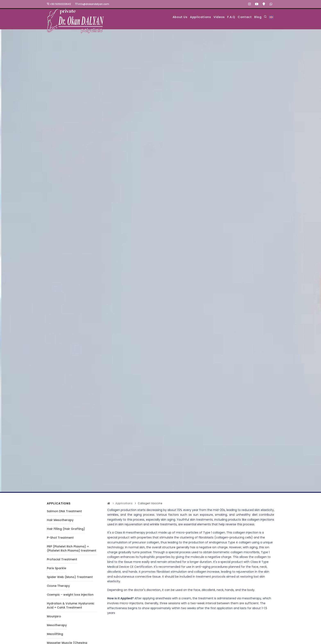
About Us (159, 17)
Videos (206, 17)
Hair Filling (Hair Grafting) (66, 529)
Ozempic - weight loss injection (70, 595)
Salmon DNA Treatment (64, 511)
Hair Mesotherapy (60, 520)
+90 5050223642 (59, 4)
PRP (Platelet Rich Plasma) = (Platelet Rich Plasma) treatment (72, 549)
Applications (183, 17)
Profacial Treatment (62, 560)
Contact (239, 17)
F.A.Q (222, 17)
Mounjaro (54, 617)
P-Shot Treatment (60, 538)
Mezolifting (55, 634)
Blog (256, 17)
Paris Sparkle (57, 568)
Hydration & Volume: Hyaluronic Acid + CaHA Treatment (71, 606)
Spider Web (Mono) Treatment (70, 577)
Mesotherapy (57, 625)
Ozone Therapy (58, 586)
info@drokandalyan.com (92, 4)
